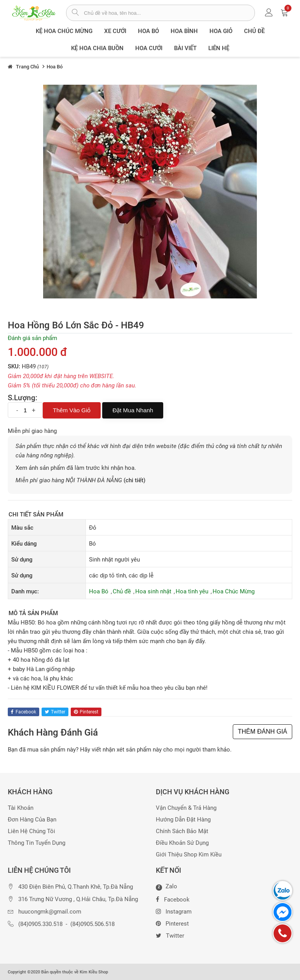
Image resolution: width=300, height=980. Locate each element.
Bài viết (185, 48)
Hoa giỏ (221, 31)
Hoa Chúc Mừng (234, 591)
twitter (55, 712)
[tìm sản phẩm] (75, 13)
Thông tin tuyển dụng (37, 843)
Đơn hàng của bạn (32, 820)
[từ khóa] (169, 13)
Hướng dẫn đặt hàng (183, 820)
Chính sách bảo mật (182, 831)
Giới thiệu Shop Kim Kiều (189, 855)
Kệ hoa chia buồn (97, 48)
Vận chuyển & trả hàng (186, 808)
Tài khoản (21, 808)
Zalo (167, 887)
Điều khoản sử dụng (182, 843)
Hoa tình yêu (192, 591)
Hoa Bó (148, 31)
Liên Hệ (219, 48)
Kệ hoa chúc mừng (64, 31)
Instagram (174, 911)
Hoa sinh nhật (153, 591)
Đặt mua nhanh (133, 410)
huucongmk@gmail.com (50, 912)
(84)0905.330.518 (40, 924)
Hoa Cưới (149, 48)
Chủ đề (254, 31)
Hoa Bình (184, 31)
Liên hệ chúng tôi (31, 831)
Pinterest (172, 923)
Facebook (173, 899)
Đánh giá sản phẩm (32, 338)
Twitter (170, 935)
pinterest (86, 712)
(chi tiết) (134, 480)
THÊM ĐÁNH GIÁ (262, 732)
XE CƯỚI (115, 31)
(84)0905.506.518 (92, 924)
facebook (24, 712)
